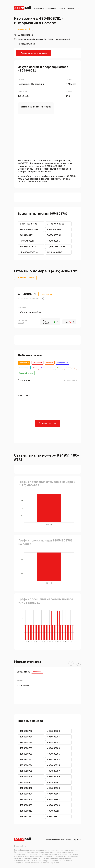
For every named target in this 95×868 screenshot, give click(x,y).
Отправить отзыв (48, 423)
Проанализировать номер (34, 53)
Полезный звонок (26, 373)
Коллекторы (24, 368)
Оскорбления (63, 363)
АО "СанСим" (25, 96)
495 (68, 96)
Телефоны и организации (45, 8)
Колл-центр (71, 368)
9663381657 (23, 672)
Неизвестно (24, 363)
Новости (61, 8)
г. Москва (71, 84)
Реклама (50, 363)
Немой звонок (47, 368)
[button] (71, 663)
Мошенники (38, 363)
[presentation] (47, 434)
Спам (35, 368)
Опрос (59, 368)
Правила (71, 8)
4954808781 (27, 294)
